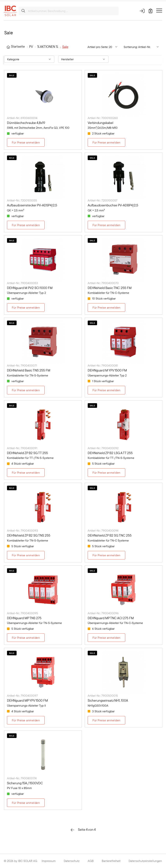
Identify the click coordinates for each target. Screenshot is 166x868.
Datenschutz (72, 861)
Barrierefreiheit (111, 861)
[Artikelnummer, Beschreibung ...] (69, 11)
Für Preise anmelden (26, 142)
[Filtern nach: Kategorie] (29, 59)
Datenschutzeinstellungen (145, 861)
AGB (91, 861)
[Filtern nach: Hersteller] (83, 59)
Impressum (49, 861)
